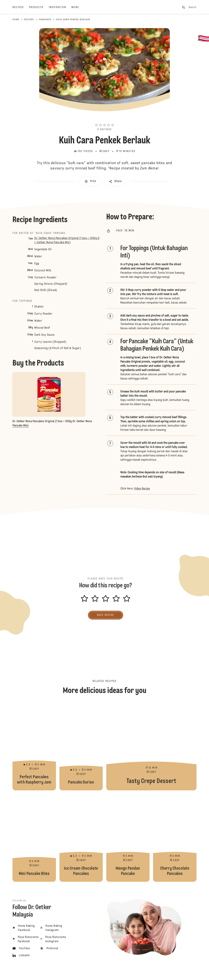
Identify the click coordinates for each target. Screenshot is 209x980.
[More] (78, 7)
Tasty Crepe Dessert (151, 746)
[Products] (39, 7)
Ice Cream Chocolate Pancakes (81, 838)
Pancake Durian (81, 746)
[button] (104, 119)
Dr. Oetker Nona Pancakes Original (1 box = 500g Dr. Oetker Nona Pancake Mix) (67, 240)
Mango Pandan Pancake (128, 838)
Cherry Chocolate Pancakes (175, 838)
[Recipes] (21, 7)
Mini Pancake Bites (34, 838)
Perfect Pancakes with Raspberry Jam (34, 746)
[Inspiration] (60, 7)
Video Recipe (142, 489)
